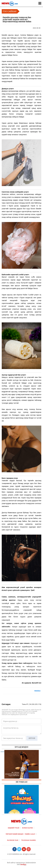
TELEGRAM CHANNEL (29, 840)
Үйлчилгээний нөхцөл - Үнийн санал (20, 834)
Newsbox (37, 691)
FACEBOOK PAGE (13, 840)
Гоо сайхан (10, 11)
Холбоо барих (27, 828)
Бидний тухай (14, 828)
